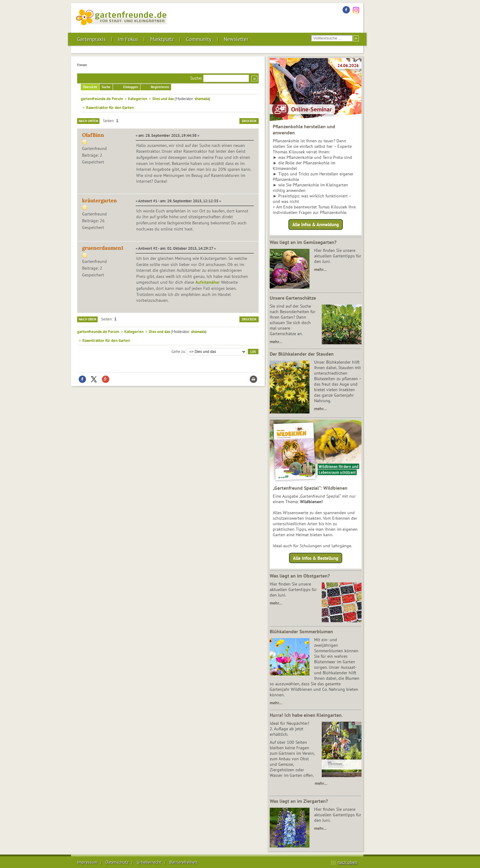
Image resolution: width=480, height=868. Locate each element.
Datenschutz (117, 862)
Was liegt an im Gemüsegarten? (303, 242)
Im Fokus (128, 39)
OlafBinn (93, 135)
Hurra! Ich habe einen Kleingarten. (306, 715)
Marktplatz (162, 39)
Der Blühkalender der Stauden (302, 354)
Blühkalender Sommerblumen (301, 631)
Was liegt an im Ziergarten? (299, 801)
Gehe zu (178, 351)
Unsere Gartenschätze (293, 298)
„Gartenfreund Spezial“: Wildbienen (310, 488)
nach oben (347, 862)
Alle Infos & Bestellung (316, 558)
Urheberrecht (149, 862)
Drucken (249, 121)
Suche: (196, 78)
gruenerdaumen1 (103, 248)
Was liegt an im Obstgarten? (300, 576)
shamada (202, 99)
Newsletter (236, 39)
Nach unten (88, 121)
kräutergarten (99, 200)
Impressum (87, 862)
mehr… (320, 269)
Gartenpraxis (91, 39)
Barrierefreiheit (184, 862)
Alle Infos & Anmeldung (316, 224)
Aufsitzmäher (208, 282)
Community (199, 39)
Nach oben (87, 319)
